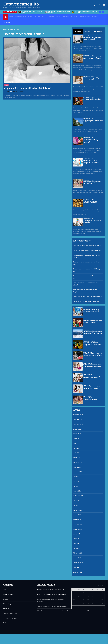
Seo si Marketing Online (10, 613)
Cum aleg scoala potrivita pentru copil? (92, 182)
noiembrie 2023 (78, 472)
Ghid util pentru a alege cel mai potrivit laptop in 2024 (87, 270)
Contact (7, 22)
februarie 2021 (77, 553)
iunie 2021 (76, 539)
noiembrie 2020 (78, 567)
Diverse (6, 599)
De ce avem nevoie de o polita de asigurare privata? (86, 284)
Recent (88, 32)
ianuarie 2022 (77, 515)
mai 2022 (76, 501)
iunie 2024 (76, 443)
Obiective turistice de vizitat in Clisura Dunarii (93, 121)
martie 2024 (77, 458)
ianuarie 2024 (77, 467)
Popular (78, 32)
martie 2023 (77, 486)
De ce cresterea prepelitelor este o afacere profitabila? (93, 58)
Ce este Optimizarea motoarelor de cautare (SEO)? (91, 162)
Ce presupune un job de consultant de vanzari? (87, 246)
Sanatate (6, 609)
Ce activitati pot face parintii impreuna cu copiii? (87, 297)
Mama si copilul (8, 604)
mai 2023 (76, 482)
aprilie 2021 (77, 544)
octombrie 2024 (78, 424)
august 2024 (77, 434)
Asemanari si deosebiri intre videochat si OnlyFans (85, 291)
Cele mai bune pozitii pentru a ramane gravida (93, 79)
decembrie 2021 (78, 520)
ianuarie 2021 (77, 558)
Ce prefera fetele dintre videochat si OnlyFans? (28, 88)
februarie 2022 (77, 510)
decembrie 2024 (78, 415)
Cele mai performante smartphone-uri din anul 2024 (87, 263)
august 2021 (77, 534)
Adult (6, 85)
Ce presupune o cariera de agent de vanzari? (92, 38)
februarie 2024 (77, 462)
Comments (98, 32)
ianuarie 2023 (77, 491)
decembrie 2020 (78, 563)
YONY (8, 92)
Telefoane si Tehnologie (10, 618)
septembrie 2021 (78, 529)
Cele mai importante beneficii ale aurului (90, 202)
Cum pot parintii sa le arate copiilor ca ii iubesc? (87, 250)
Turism (5, 623)
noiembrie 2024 (78, 419)
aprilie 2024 (77, 453)
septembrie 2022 (78, 496)
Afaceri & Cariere (8, 594)
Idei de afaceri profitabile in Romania (93, 221)
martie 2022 (77, 505)
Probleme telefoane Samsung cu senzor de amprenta (91, 141)
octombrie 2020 (78, 572)
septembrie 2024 (78, 429)
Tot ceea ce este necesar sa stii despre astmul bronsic (87, 277)
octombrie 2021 (78, 524)
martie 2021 (77, 548)
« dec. (87, 610)
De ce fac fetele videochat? (92, 99)
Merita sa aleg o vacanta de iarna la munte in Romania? (87, 256)
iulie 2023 (76, 477)
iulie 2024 (76, 439)
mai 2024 (76, 448)
